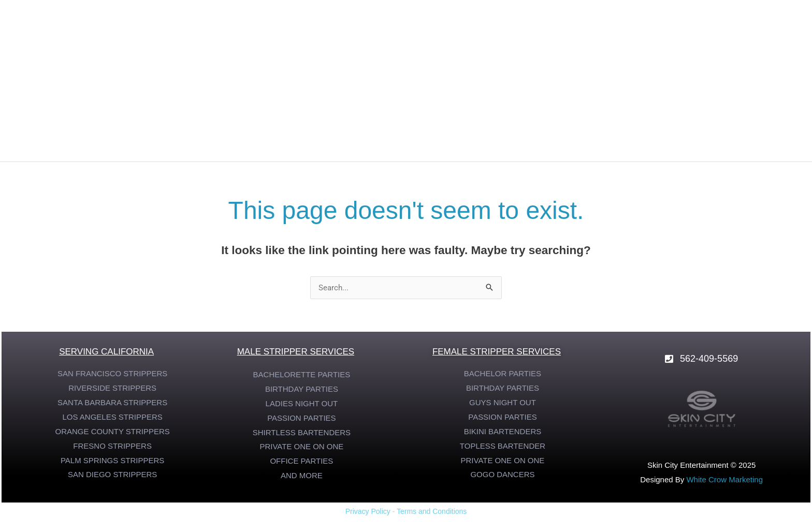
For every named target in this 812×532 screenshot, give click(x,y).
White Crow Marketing (724, 479)
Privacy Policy (368, 511)
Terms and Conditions (432, 511)
